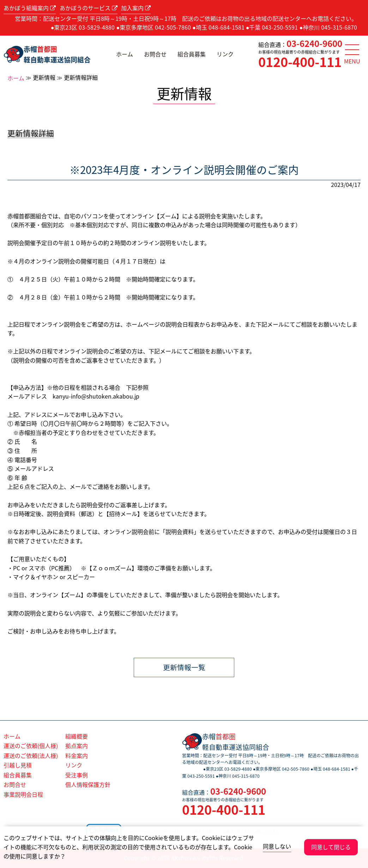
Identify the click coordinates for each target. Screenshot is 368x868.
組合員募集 (192, 54)
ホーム (125, 54)
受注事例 (77, 775)
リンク (225, 54)
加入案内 (136, 8)
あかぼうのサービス (89, 8)
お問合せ (155, 54)
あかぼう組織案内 (30, 8)
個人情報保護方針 (88, 784)
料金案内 (77, 755)
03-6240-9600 (314, 43)
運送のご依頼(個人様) (31, 746)
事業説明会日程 (23, 794)
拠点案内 (77, 746)
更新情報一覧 (184, 667)
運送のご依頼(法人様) (31, 755)
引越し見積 (18, 765)
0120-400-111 (300, 62)
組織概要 (77, 736)
